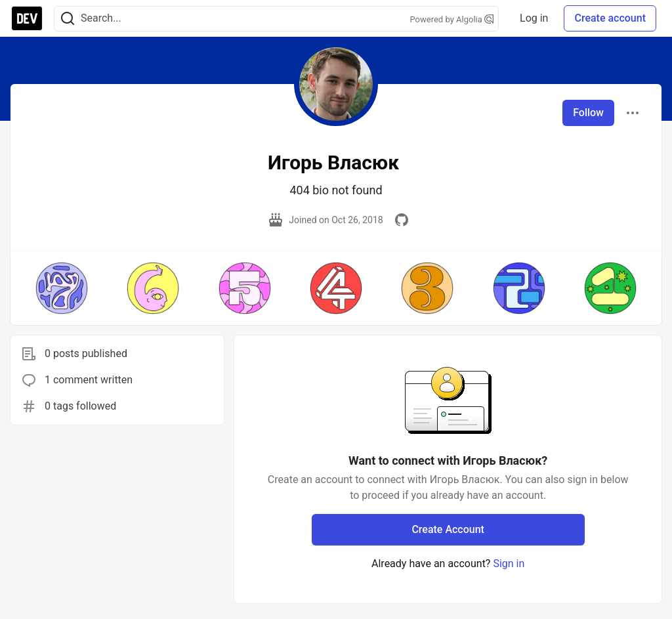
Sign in (509, 564)
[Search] (68, 19)
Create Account (448, 529)
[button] (61, 288)
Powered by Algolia (452, 19)
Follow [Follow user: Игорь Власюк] (588, 113)
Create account (610, 18)
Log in (534, 18)
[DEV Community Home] (27, 18)
